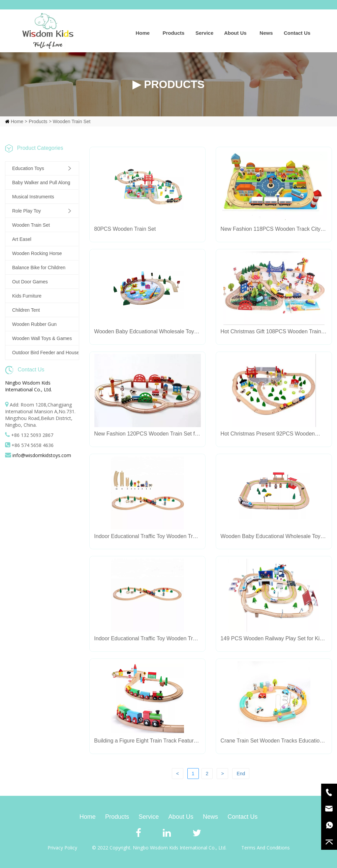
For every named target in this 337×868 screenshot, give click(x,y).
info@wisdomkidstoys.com (42, 455)
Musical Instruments (33, 197)
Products (173, 33)
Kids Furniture (27, 296)
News (266, 33)
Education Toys (28, 168)
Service (204, 33)
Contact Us (297, 33)
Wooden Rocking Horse (37, 253)
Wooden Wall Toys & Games (42, 338)
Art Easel (22, 239)
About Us (235, 33)
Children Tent (26, 310)
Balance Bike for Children (39, 268)
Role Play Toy (26, 211)
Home (143, 33)
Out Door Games (30, 282)
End (241, 774)
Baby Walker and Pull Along (41, 183)
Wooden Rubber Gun (34, 324)
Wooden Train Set (72, 121)
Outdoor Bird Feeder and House (45, 353)
